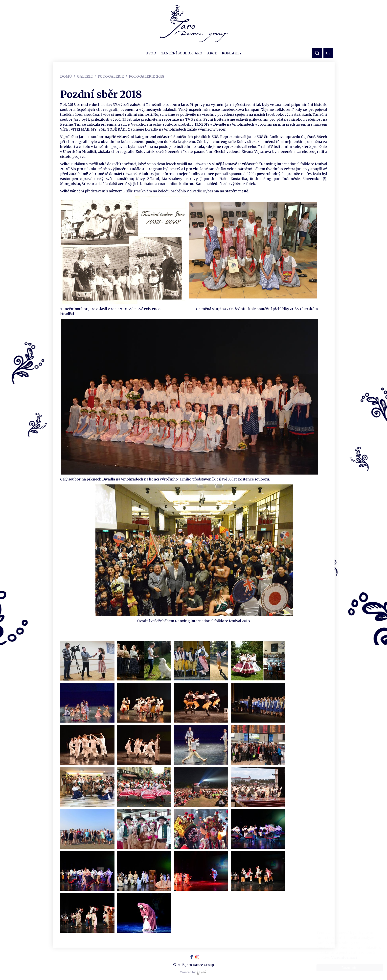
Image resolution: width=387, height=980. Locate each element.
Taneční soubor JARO (182, 53)
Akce (212, 53)
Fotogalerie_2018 (147, 76)
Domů (66, 76)
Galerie (85, 76)
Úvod (151, 53)
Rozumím (345, 968)
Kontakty (232, 53)
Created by (193, 973)
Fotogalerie (111, 76)
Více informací (339, 957)
